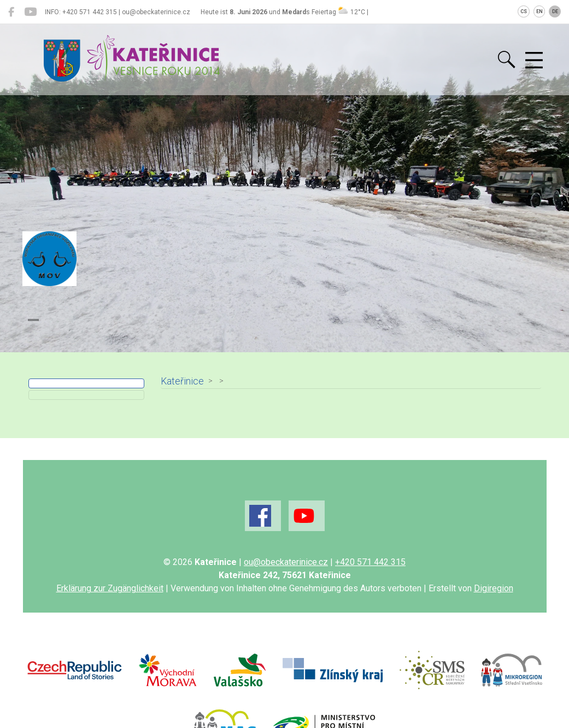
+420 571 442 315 (370, 563)
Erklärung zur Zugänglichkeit (110, 589)
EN (539, 11)
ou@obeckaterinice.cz (286, 563)
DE (555, 11)
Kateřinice (181, 381)
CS (524, 11)
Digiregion (494, 589)
